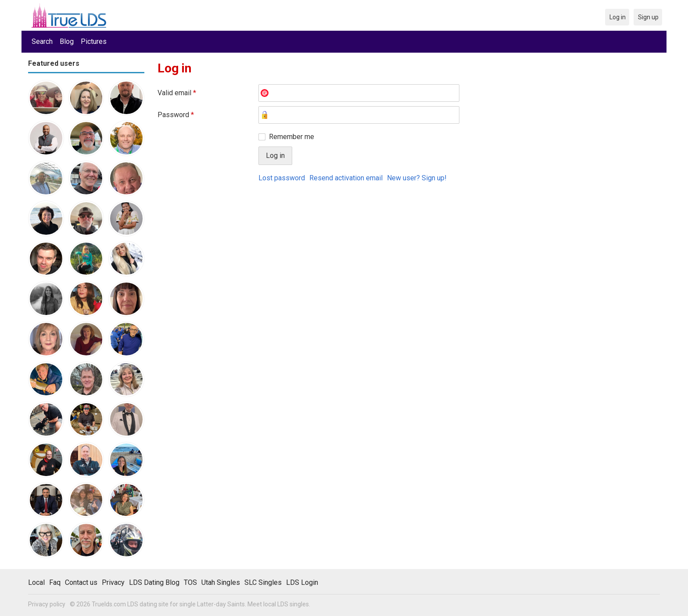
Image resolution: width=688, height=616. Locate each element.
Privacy (113, 582)
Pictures (94, 41)
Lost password (282, 178)
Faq (55, 582)
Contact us (81, 582)
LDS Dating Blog (154, 582)
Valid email (177, 93)
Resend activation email (346, 178)
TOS (190, 582)
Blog (67, 41)
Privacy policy (47, 604)
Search (42, 41)
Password (176, 115)
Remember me (292, 137)
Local (36, 582)
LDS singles (293, 604)
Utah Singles (221, 582)
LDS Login (302, 582)
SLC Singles (263, 582)
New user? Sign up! (417, 178)
